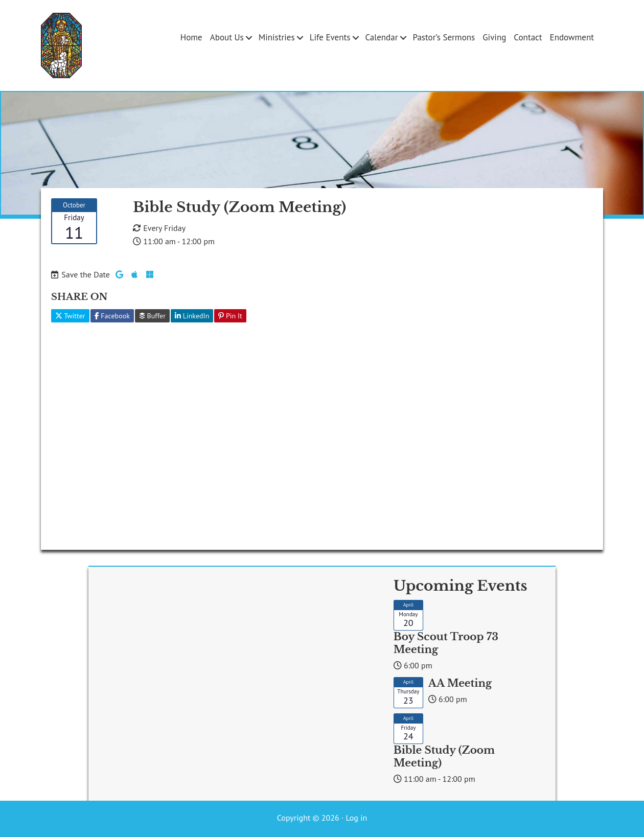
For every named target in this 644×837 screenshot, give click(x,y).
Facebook (112, 316)
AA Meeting (460, 683)
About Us (227, 37)
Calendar (381, 37)
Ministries (277, 37)
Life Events (330, 37)
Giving (494, 37)
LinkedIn (192, 316)
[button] (249, 38)
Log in (356, 818)
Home (191, 37)
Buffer (152, 316)
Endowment (572, 37)
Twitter (70, 316)
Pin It (230, 316)
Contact (528, 37)
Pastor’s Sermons (444, 37)
